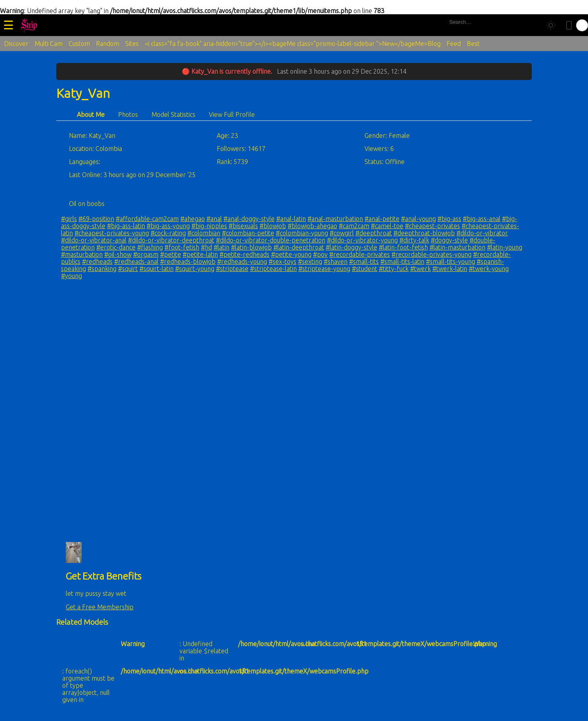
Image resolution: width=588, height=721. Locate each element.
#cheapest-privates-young (112, 233)
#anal (214, 219)
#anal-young (418, 219)
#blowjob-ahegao (312, 226)
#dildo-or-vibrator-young (362, 240)
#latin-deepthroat (299, 247)
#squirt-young (195, 269)
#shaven (336, 261)
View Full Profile (232, 114)
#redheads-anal (136, 261)
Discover (16, 44)
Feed (454, 44)
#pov (320, 254)
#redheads (97, 261)
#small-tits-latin (402, 261)
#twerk (420, 269)
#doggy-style (449, 240)
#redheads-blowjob (188, 261)
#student (365, 269)
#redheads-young (242, 261)
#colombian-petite (248, 233)
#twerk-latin (450, 269)
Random (108, 44)
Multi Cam (49, 44)
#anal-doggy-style (249, 219)
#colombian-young (302, 233)
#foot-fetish (182, 247)
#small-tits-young (451, 261)
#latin (221, 247)
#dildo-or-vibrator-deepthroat (171, 240)
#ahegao (193, 219)
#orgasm (146, 254)
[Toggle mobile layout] (569, 25)
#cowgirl (342, 233)
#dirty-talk (414, 240)
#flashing (150, 247)
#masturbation (82, 254)
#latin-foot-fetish (403, 247)
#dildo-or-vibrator (482, 233)
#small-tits (364, 261)
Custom (79, 44)
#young (72, 276)
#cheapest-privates (432, 226)
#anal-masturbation (335, 219)
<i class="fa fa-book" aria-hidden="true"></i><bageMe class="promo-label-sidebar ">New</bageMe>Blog (293, 44)
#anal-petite (382, 219)
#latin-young (505, 247)
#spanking (102, 269)
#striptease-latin (273, 269)
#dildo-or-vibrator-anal (94, 240)
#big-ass (449, 219)
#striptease (232, 269)
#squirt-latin (157, 269)
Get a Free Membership (100, 607)
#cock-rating (168, 233)
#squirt (128, 269)
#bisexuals (243, 226)
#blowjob (273, 226)
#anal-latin (291, 219)
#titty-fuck (394, 269)
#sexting (310, 261)
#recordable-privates (360, 254)
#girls (69, 219)
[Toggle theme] (551, 25)
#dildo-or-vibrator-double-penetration (271, 240)
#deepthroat (374, 233)
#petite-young (291, 254)
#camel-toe (387, 226)
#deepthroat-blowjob (424, 233)
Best (473, 44)
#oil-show (118, 254)
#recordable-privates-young (431, 254)
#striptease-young (324, 269)
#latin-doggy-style (351, 247)
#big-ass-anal (482, 219)
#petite (171, 254)
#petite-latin (200, 254)
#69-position (96, 219)
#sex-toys (283, 261)
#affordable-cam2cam (147, 219)
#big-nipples (209, 226)
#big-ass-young (168, 226)
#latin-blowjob (251, 247)
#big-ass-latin (126, 226)
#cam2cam (354, 226)
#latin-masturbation (457, 247)
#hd (206, 247)
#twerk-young (489, 269)
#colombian (204, 233)
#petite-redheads (244, 254)
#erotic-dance (116, 247)
